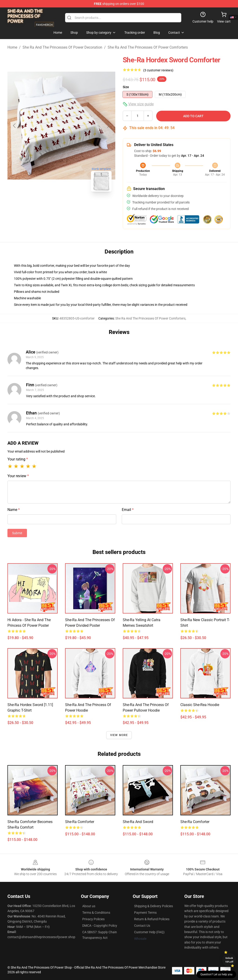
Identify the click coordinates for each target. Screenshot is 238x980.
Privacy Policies (93, 919)
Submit (17, 533)
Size (126, 87)
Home (12, 47)
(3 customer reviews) (158, 70)
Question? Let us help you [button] (216, 974)
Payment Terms (145, 913)
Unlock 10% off (229, 960)
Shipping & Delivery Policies (154, 906)
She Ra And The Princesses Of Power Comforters (148, 47)
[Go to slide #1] (49, 206)
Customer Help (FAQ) (149, 932)
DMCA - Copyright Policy (100, 926)
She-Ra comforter (195, 822)
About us (89, 906)
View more (119, 735)
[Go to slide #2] (73, 206)
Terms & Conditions (96, 913)
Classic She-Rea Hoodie (200, 705)
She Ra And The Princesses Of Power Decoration (62, 47)
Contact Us (142, 926)
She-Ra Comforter (80, 822)
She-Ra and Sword (138, 822)
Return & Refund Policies (152, 919)
